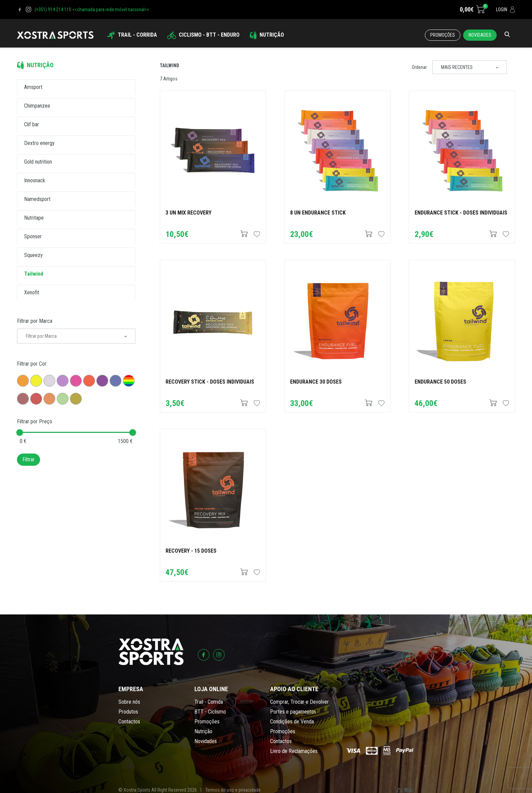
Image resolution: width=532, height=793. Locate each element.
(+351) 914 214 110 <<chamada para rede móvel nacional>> (92, 10)
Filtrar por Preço (35, 421)
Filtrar (28, 459)
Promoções (443, 35)
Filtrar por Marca (35, 321)
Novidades (480, 35)
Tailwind (169, 66)
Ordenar (419, 67)
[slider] (20, 432)
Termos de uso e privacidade (233, 790)
